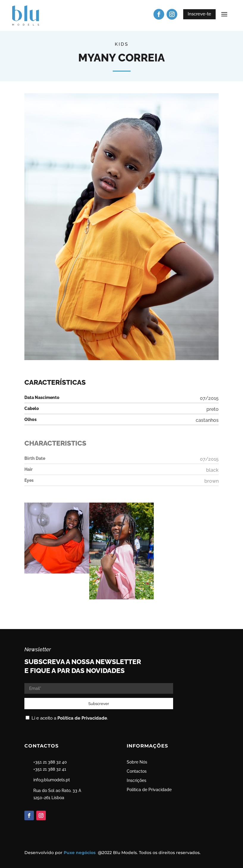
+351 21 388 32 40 (50, 762)
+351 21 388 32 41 (50, 769)
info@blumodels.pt (52, 780)
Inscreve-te (199, 14)
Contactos (137, 771)
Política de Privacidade (82, 718)
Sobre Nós (137, 762)
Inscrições (137, 780)
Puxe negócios (80, 853)
